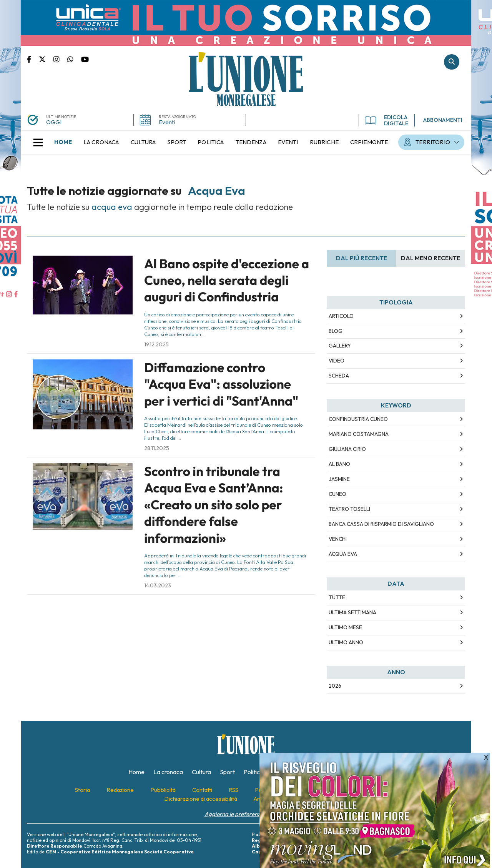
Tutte (337, 597)
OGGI (54, 122)
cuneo (337, 494)
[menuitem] (63, 142)
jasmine (339, 479)
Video (337, 361)
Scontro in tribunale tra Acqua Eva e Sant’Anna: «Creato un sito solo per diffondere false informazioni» (214, 505)
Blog (336, 331)
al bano (339, 464)
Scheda (339, 376)
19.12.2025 (156, 344)
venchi (338, 539)
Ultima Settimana (352, 612)
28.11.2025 (157, 448)
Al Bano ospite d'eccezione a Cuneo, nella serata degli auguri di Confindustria (227, 280)
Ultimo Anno (346, 642)
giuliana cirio (347, 449)
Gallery (340, 346)
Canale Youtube (85, 59)
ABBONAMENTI (443, 120)
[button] (38, 142)
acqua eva (343, 554)
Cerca (452, 62)
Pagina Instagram (60, 59)
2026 (335, 686)
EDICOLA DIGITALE (386, 120)
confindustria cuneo (358, 419)
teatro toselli (349, 509)
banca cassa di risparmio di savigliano (381, 524)
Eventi (167, 122)
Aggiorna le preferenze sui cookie (246, 814)
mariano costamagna (359, 434)
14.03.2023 (158, 585)
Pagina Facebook (33, 59)
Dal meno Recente (430, 258)
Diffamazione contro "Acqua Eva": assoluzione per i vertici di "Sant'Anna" (221, 384)
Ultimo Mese (345, 627)
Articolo (341, 316)
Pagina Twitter (46, 59)
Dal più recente (362, 258)
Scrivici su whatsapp (74, 59)
